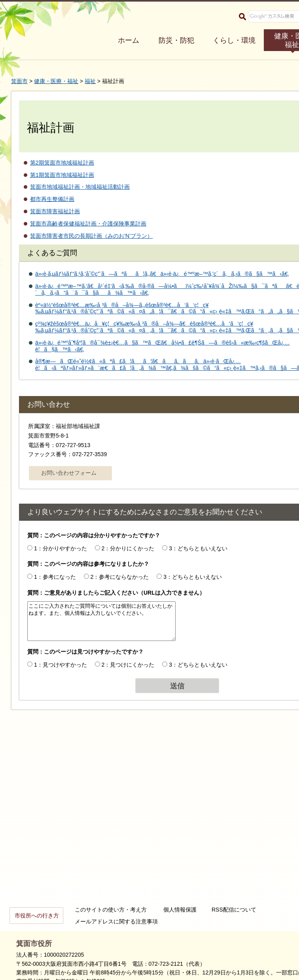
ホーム (129, 40)
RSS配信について (234, 910)
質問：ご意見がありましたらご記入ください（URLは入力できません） (116, 593)
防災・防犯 (176, 40)
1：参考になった (55, 577)
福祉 (90, 81)
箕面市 (19, 81)
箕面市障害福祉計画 (55, 211)
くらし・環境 (234, 40)
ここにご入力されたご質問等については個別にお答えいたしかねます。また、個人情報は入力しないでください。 (101, 621)
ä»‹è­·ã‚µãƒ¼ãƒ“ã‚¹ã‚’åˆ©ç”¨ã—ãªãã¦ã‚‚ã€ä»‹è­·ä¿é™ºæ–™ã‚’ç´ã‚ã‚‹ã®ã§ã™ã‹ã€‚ (162, 274)
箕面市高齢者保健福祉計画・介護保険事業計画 (88, 224)
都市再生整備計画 (52, 199)
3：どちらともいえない (198, 548)
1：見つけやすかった (61, 665)
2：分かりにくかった (128, 548)
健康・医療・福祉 (56, 81)
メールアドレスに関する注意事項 (116, 921)
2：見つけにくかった (128, 665)
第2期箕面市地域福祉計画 (62, 163)
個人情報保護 (180, 910)
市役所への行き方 (37, 916)
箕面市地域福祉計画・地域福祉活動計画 (80, 187)
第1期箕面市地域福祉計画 (62, 175)
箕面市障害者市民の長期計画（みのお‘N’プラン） (91, 236)
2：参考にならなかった (120, 577)
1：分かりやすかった (61, 548)
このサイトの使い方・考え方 (111, 910)
